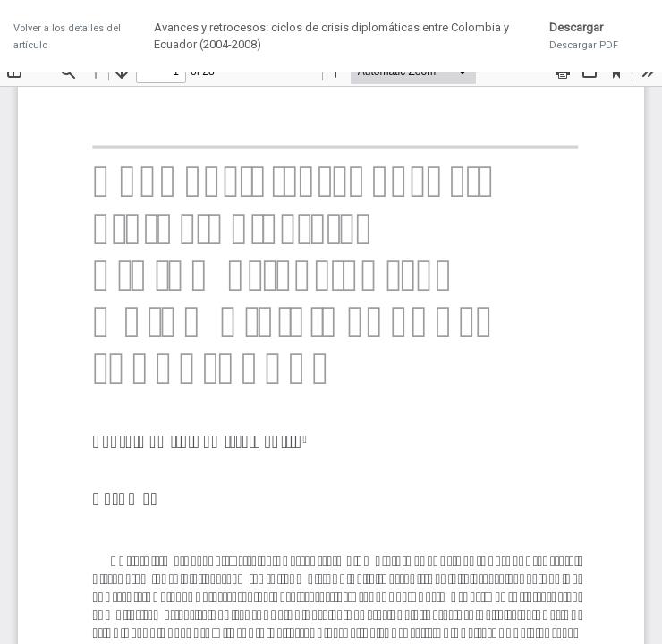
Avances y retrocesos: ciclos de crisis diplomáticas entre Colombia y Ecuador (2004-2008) (331, 36)
